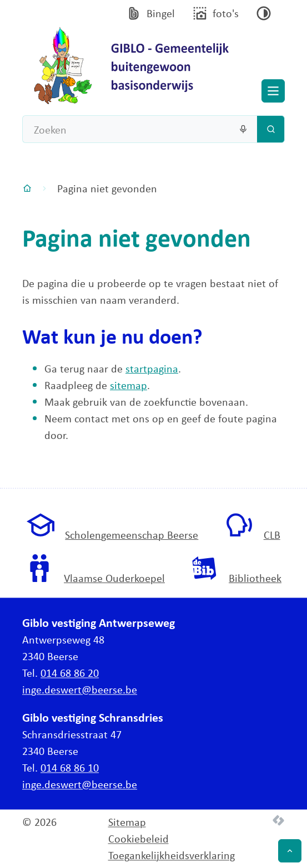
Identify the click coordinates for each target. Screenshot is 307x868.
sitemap (129, 385)
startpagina (152, 368)
